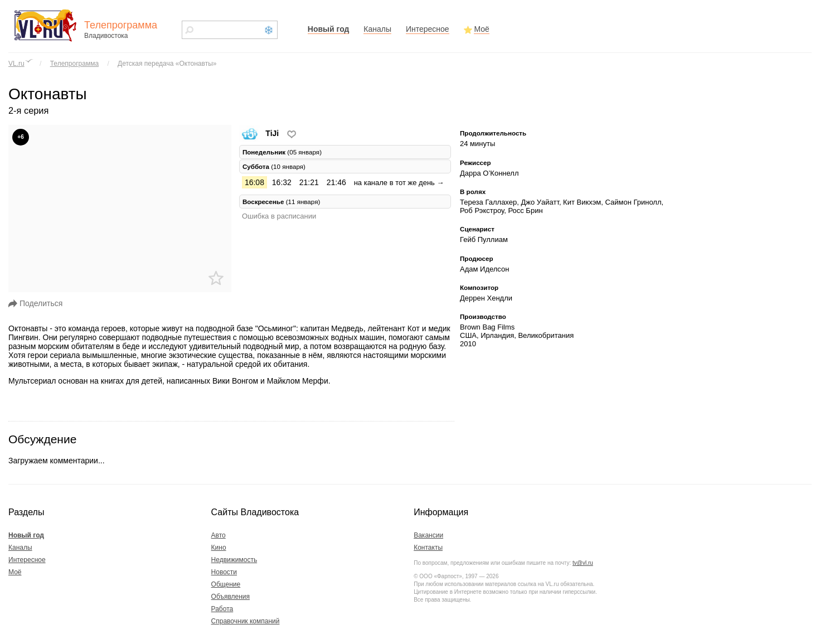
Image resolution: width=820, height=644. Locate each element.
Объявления (231, 597)
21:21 (309, 182)
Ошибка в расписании (279, 216)
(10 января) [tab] (274, 166)
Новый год (329, 29)
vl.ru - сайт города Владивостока (46, 25)
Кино (219, 548)
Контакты (428, 548)
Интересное (428, 29)
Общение (226, 584)
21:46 (336, 182)
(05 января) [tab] (282, 152)
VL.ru (16, 64)
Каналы (377, 29)
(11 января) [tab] (281, 202)
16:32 (282, 182)
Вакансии (428, 535)
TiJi (260, 133)
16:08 (254, 182)
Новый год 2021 (269, 30)
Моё (481, 29)
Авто (219, 535)
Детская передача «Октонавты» (167, 64)
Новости (224, 572)
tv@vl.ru (583, 563)
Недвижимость (234, 560)
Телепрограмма (74, 64)
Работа (222, 609)
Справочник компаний (246, 621)
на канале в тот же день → (399, 183)
